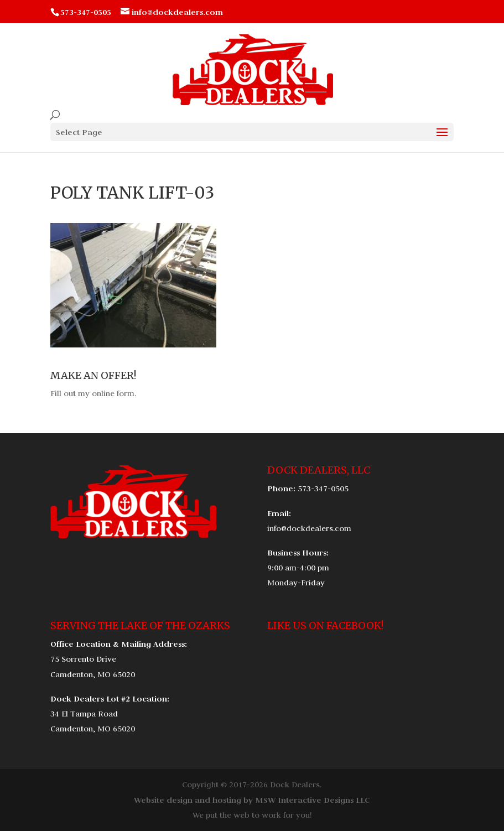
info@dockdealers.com (309, 528)
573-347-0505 (323, 489)
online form (113, 393)
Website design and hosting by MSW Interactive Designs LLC (252, 800)
